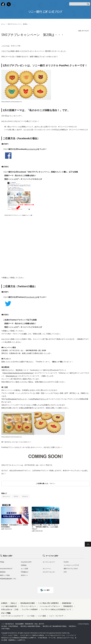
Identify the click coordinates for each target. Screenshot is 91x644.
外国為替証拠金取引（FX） (8, 579)
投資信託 (3, 572)
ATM (65, 572)
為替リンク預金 (5, 575)
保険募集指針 (67, 603)
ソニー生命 (31, 616)
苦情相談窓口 (68, 606)
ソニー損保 (42, 616)
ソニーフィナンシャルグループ (12, 616)
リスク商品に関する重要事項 (48, 603)
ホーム (3, 24)
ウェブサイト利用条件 (30, 609)
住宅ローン (24, 575)
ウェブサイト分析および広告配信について (56, 609)
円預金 (2, 562)
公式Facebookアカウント (15, 399)
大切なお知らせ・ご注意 (10, 609)
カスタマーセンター (49, 572)
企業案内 (4, 603)
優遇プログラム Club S (71, 569)
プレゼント (25, 496)
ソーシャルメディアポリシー (50, 606)
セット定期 (24, 569)
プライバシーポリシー (28, 606)
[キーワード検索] (80, 4)
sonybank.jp (32, 149)
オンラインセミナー (49, 562)
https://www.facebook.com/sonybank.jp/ (18, 373)
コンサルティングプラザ (71, 565)
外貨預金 (24, 565)
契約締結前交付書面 (28, 603)
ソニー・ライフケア (56, 616)
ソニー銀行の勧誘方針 (9, 606)
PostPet (66, 562)
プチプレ (16, 496)
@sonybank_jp (31, 297)
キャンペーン (6, 496)
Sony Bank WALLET (6, 569)
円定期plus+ (25, 572)
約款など (14, 603)
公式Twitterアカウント (39, 399)
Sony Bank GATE (26, 562)
